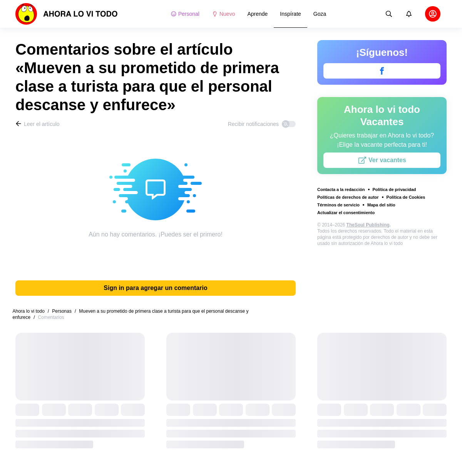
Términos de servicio (338, 205)
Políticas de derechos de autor (348, 197)
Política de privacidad (394, 189)
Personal (185, 14)
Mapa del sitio (381, 205)
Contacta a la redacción (341, 189)
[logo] (67, 14)
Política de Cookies (406, 197)
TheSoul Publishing (368, 225)
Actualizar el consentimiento (346, 213)
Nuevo (223, 14)
